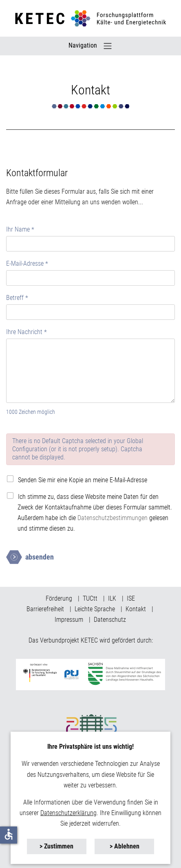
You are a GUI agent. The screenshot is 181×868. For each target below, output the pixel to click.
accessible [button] (9, 834)
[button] (57, 846)
